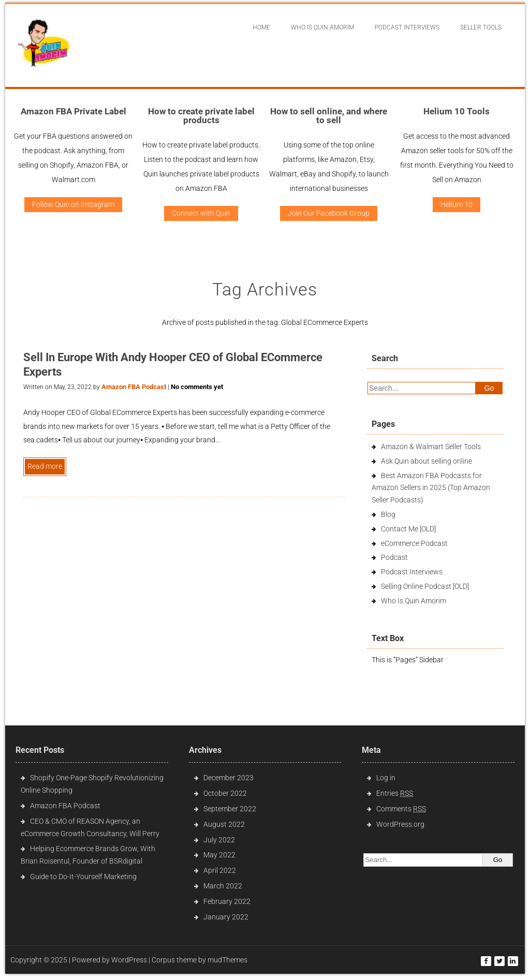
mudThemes (227, 960)
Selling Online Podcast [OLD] (425, 586)
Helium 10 (457, 204)
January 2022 (226, 917)
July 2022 (219, 840)
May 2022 (219, 855)
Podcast (394, 557)
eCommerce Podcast (414, 543)
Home (261, 27)
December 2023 (229, 778)
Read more (45, 466)
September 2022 (230, 809)
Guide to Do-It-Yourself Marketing (84, 877)
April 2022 (220, 870)
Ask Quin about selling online (426, 461)
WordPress (129, 960)
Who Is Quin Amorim (322, 27)
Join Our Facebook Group (329, 213)
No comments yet (197, 387)
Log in (386, 778)
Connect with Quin (201, 213)
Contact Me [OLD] (408, 529)
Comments (401, 809)
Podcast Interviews (412, 572)
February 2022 (227, 901)
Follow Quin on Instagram (73, 204)
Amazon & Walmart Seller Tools (431, 447)
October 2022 (225, 793)
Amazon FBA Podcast (134, 387)
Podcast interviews (407, 27)
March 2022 (223, 886)
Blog (388, 514)
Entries (395, 793)
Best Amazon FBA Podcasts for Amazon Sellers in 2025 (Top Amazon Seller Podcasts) (431, 488)
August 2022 (224, 824)
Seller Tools (481, 27)
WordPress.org (400, 824)
